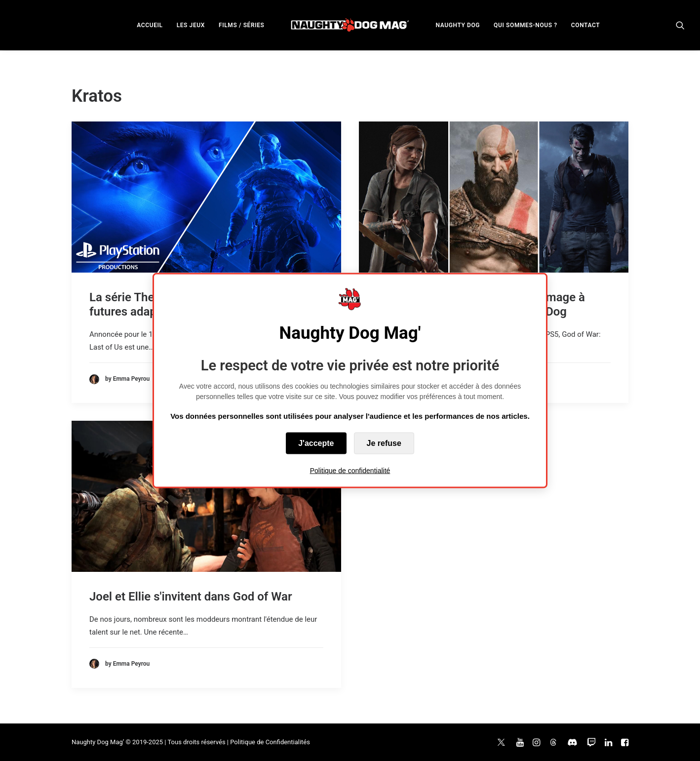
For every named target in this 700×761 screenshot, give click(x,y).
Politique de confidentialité (350, 471)
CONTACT (585, 25)
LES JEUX (191, 25)
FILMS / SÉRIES (242, 25)
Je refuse (384, 443)
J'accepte (316, 443)
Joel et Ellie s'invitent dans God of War (191, 597)
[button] (680, 25)
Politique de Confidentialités (270, 742)
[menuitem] (150, 25)
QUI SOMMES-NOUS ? (525, 25)
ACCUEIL (150, 25)
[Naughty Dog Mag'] (350, 25)
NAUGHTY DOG (458, 25)
